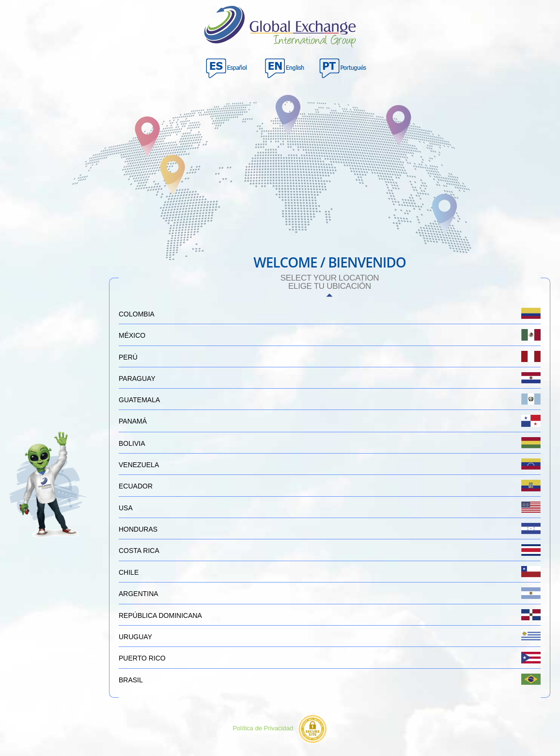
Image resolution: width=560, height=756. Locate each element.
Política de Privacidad (263, 728)
